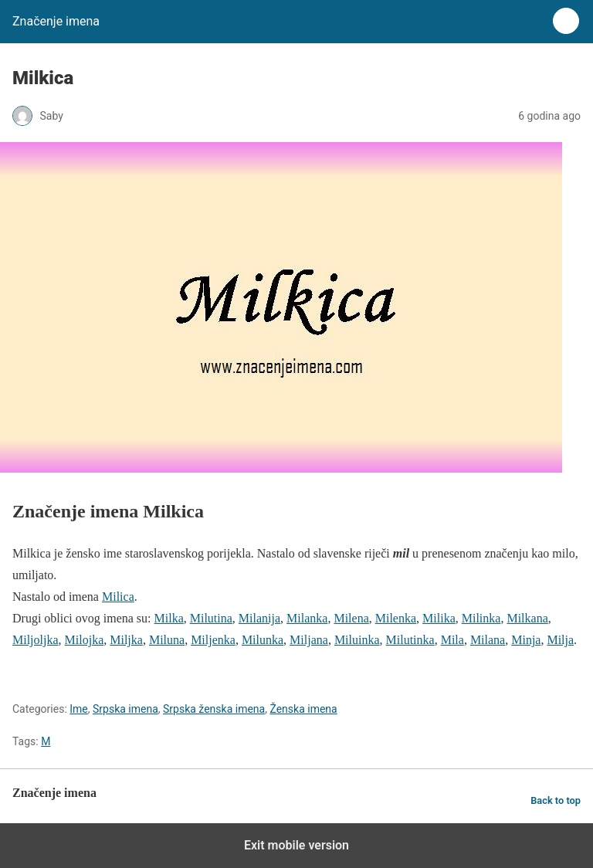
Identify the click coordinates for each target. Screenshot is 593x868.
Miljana (309, 640)
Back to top (556, 800)
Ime (79, 709)
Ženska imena (303, 709)
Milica (118, 597)
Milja (560, 640)
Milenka (396, 618)
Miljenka (213, 640)
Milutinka (410, 640)
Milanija (259, 618)
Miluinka (357, 640)
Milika (439, 618)
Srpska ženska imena (214, 709)
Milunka (263, 640)
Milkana (527, 618)
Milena (351, 618)
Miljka (126, 640)
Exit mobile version (296, 845)
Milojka (85, 640)
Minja (526, 640)
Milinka (481, 618)
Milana (488, 640)
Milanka (307, 618)
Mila (452, 640)
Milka (169, 618)
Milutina (211, 618)
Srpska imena (125, 709)
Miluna (167, 640)
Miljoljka (36, 640)
